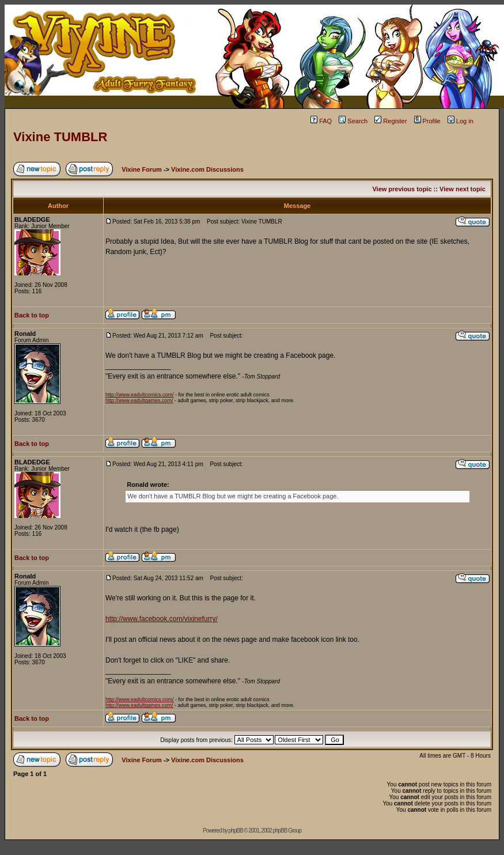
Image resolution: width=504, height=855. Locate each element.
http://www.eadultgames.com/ (139, 400)
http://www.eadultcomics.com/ (140, 395)
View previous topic (402, 189)
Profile (427, 121)
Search (353, 121)
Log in (461, 121)
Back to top (32, 315)
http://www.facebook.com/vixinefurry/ (162, 619)
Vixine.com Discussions (207, 169)
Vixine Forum (141, 169)
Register (391, 121)
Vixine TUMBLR (60, 137)
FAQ (321, 121)
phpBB (236, 831)
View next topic (463, 189)
